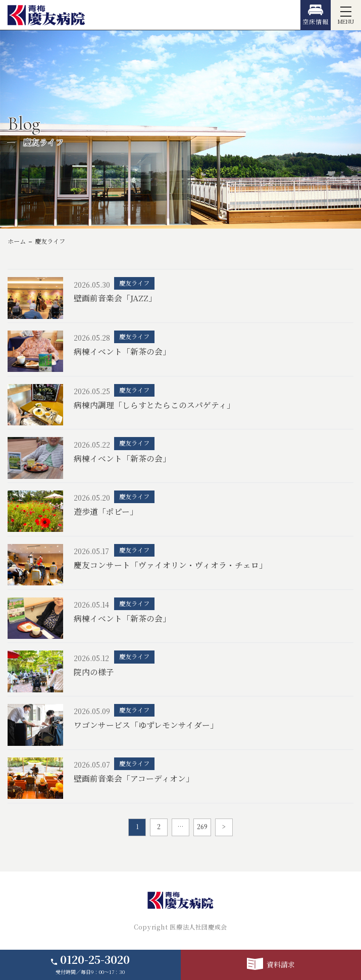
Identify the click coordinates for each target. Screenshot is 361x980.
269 (202, 827)
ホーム (17, 241)
